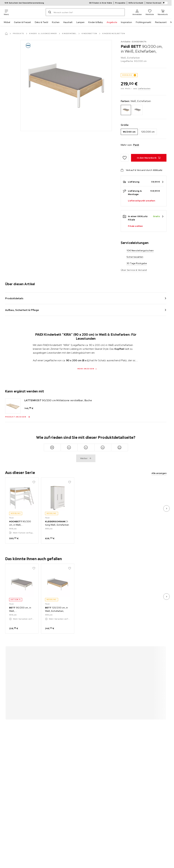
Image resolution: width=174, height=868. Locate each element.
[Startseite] (6, 34)
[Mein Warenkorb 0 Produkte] (163, 12)
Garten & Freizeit (22, 22)
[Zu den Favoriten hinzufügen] (125, 158)
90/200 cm (129, 132)
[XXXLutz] (27, 12)
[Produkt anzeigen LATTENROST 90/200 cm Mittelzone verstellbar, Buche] (18, 417)
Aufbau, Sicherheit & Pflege (22, 310)
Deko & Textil (41, 22)
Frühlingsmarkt (144, 22)
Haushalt (68, 22)
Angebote (112, 22)
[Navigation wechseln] (6, 12)
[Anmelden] (137, 12)
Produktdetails (14, 298)
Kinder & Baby (96, 22)
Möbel (7, 22)
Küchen (56, 22)
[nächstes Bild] (166, 508)
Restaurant (161, 22)
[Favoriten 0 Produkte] (150, 12)
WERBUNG (127, 75)
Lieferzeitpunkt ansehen (142, 201)
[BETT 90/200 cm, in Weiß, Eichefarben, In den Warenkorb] (149, 158)
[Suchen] (50, 12)
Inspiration (126, 22)
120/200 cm (148, 132)
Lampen (80, 22)
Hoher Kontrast (157, 3)
